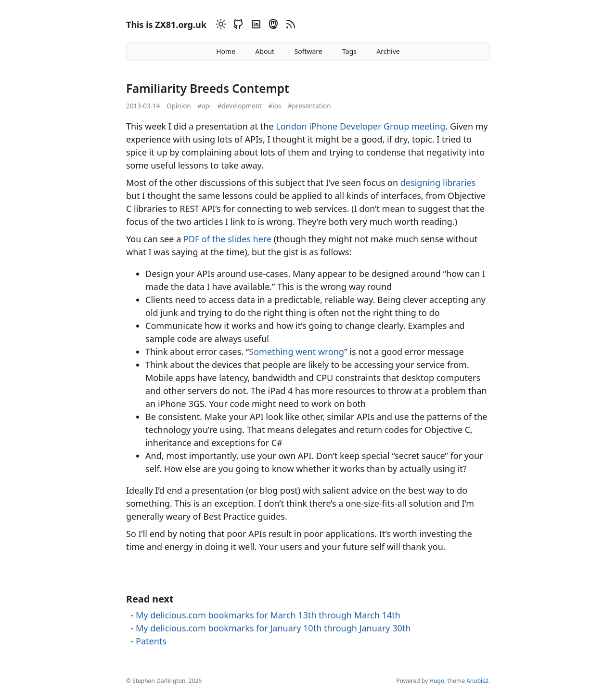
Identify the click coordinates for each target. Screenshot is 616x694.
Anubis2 (477, 681)
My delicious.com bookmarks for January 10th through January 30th (273, 628)
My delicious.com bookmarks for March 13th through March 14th (268, 615)
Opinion (179, 106)
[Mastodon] (272, 26)
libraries (459, 183)
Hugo (437, 681)
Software (308, 51)
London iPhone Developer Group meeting (360, 126)
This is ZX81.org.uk (166, 25)
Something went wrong (296, 352)
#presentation (309, 106)
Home (226, 51)
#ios (275, 106)
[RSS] (289, 26)
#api (204, 106)
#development (240, 106)
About (265, 51)
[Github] (237, 26)
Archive (388, 51)
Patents (151, 641)
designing (421, 183)
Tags (349, 51)
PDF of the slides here (227, 239)
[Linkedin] (255, 26)
